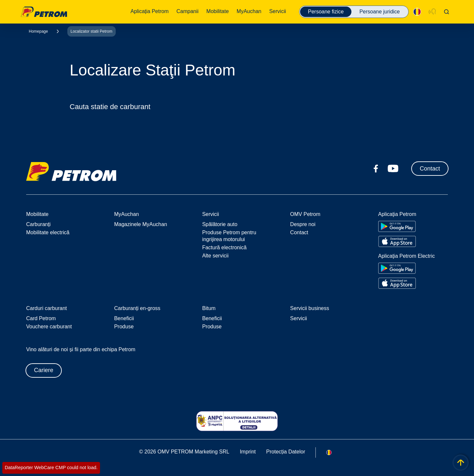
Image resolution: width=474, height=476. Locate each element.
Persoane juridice (380, 12)
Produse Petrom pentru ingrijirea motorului (229, 236)
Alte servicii (215, 256)
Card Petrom (41, 318)
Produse (124, 327)
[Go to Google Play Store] (397, 226)
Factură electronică (224, 247)
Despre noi (303, 224)
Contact (430, 169)
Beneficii (124, 318)
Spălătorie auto (220, 224)
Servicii (299, 318)
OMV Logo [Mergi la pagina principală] (44, 12)
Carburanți (38, 224)
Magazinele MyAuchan (141, 224)
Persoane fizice (326, 12)
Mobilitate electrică (48, 232)
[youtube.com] (393, 169)
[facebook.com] (376, 169)
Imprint (248, 452)
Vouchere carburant (49, 327)
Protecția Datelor (286, 452)
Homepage (38, 31)
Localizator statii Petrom (92, 31)
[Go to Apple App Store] (397, 241)
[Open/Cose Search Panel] (447, 12)
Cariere (44, 370)
